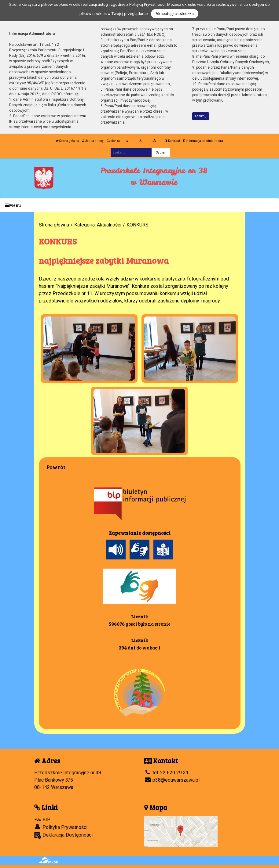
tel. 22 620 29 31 (166, 773)
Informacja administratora (203, 141)
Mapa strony (93, 141)
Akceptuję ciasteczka (175, 14)
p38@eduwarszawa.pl (172, 780)
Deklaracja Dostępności (63, 835)
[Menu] (139, 205)
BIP (42, 820)
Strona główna (68, 141)
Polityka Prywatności (61, 827)
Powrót (56, 467)
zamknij (200, 116)
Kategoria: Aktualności (98, 225)
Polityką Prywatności (147, 4)
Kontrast (172, 141)
